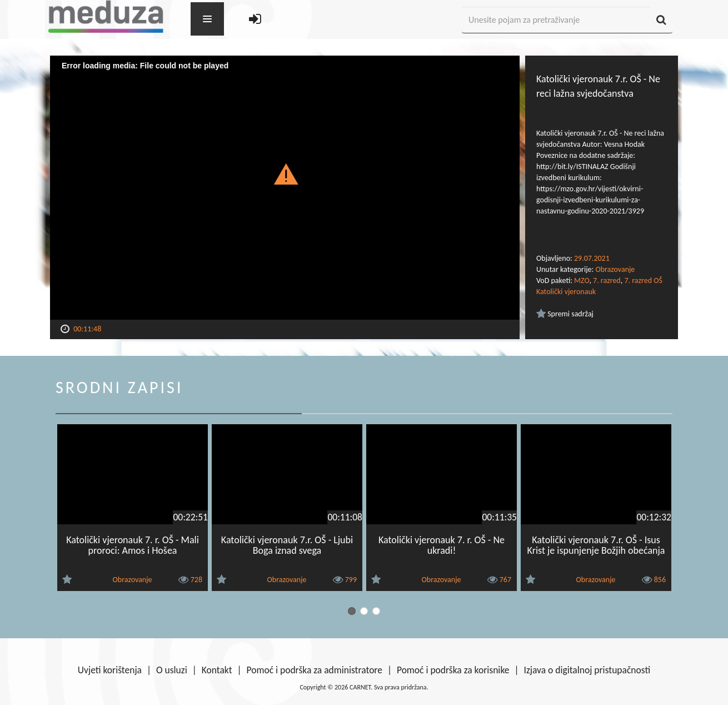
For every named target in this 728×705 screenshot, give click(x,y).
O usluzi (172, 670)
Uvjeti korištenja (110, 670)
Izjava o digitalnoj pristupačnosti (587, 670)
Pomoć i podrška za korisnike (453, 670)
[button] (285, 173)
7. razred (607, 280)
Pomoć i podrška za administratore (315, 670)
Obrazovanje (615, 269)
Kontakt (217, 670)
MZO (582, 280)
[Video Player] (285, 188)
